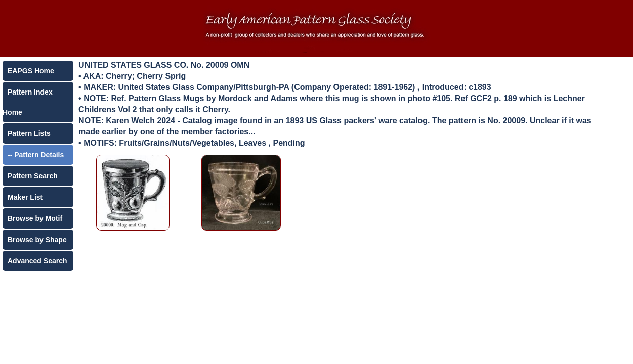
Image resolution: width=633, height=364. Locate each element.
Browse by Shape (37, 240)
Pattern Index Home (28, 102)
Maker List (25, 197)
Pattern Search (33, 176)
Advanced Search (37, 261)
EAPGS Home (31, 71)
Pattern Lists (29, 133)
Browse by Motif (35, 218)
